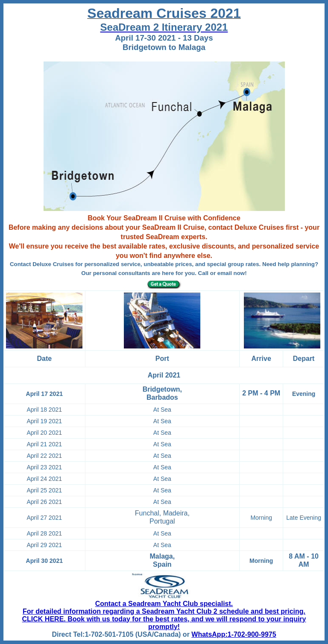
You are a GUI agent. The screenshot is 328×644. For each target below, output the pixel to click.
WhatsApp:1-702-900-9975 (234, 634)
